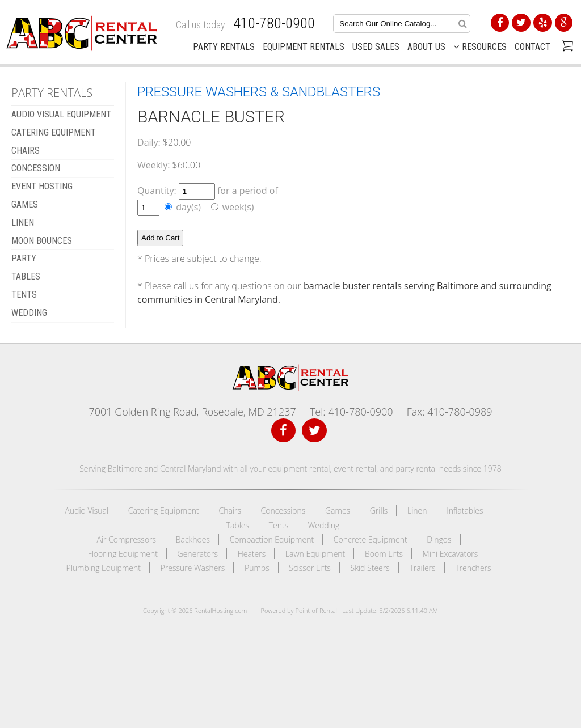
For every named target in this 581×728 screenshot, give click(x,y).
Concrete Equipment (371, 539)
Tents (279, 525)
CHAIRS (26, 151)
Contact (532, 47)
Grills (379, 511)
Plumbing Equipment (103, 568)
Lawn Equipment (315, 554)
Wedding (324, 525)
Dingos (439, 539)
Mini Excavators (451, 554)
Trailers (422, 568)
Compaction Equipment (272, 539)
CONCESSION (36, 168)
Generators (198, 554)
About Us (426, 47)
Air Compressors (126, 539)
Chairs (230, 511)
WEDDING (29, 313)
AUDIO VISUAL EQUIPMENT (61, 114)
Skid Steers (370, 568)
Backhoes (193, 539)
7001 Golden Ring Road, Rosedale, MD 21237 (192, 412)
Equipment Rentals (304, 47)
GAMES (25, 204)
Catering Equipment (164, 511)
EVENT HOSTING (42, 186)
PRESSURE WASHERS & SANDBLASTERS (259, 92)
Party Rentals (224, 47)
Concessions (283, 511)
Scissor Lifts (310, 568)
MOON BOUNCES (42, 241)
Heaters (252, 554)
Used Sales (376, 47)
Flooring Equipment (123, 554)
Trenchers (473, 568)
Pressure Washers (193, 568)
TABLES (26, 276)
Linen (417, 511)
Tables (238, 525)
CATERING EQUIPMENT (54, 132)
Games (338, 511)
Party (24, 258)
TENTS (24, 295)
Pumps (257, 568)
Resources (480, 47)
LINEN (23, 223)
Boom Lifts (384, 554)
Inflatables (465, 511)
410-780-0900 (274, 23)
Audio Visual (87, 511)
